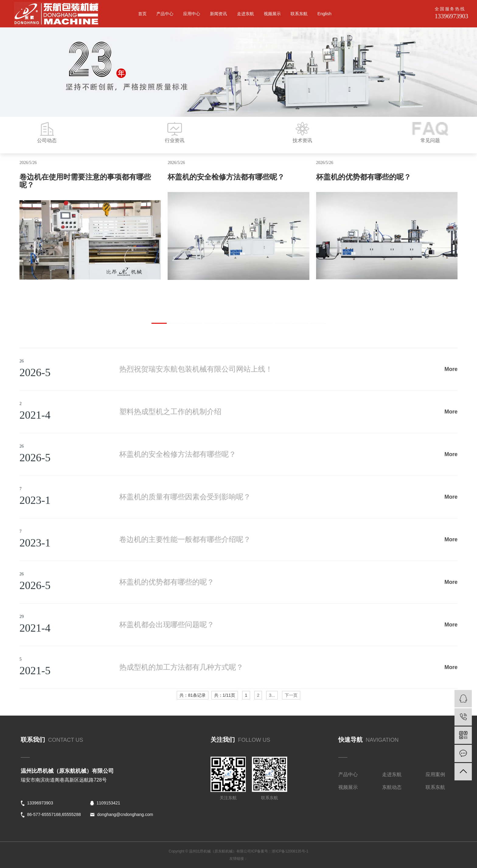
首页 (142, 14)
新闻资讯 (218, 14)
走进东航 (245, 14)
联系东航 (299, 14)
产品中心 (165, 14)
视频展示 (272, 14)
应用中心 (192, 14)
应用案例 (435, 774)
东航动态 (392, 787)
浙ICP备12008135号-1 (290, 851)
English (325, 14)
